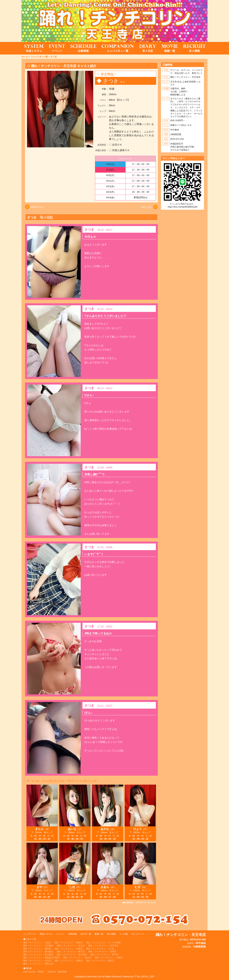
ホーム (25, 57)
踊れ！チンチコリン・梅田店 (37, 949)
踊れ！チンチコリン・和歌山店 (38, 964)
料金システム (46, 934)
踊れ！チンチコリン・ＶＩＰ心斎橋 (103, 943)
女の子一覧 (86, 934)
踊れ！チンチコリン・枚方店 (71, 951)
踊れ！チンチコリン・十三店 (100, 949)
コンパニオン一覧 (39, 57)
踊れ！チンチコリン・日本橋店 (38, 946)
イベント (60, 934)
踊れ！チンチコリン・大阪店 (37, 943)
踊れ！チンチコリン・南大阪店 (72, 955)
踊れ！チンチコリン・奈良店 (100, 961)
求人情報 (111, 934)
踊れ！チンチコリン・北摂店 (102, 951)
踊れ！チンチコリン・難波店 (69, 943)
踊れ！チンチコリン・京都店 (109, 958)
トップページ (30, 934)
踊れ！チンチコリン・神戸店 (104, 955)
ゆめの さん (37, 207)
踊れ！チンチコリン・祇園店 (69, 961)
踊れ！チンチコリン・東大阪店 (38, 955)
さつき (54, 57)
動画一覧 (99, 934)
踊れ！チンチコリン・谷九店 (71, 946)
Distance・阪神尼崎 (57, 972)
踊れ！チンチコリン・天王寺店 (103, 946)
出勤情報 (73, 934)
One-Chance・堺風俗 (34, 972)
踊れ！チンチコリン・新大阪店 (38, 951)
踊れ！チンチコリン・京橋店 (69, 949)
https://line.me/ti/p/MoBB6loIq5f (182, 207)
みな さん (147, 207)
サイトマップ (138, 934)
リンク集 (123, 934)
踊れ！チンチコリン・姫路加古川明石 (42, 958)
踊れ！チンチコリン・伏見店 (37, 961)
